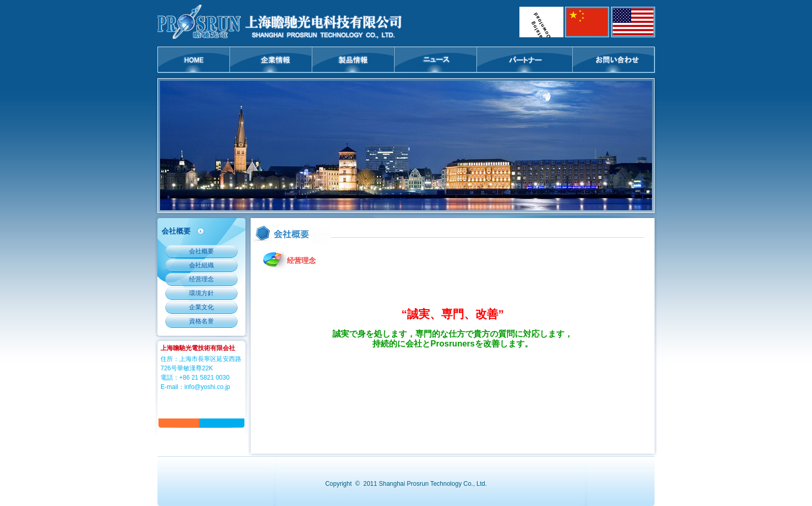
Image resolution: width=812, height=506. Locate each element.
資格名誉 (201, 321)
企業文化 (201, 307)
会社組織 (201, 265)
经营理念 (201, 279)
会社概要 (201, 251)
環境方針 (201, 293)
